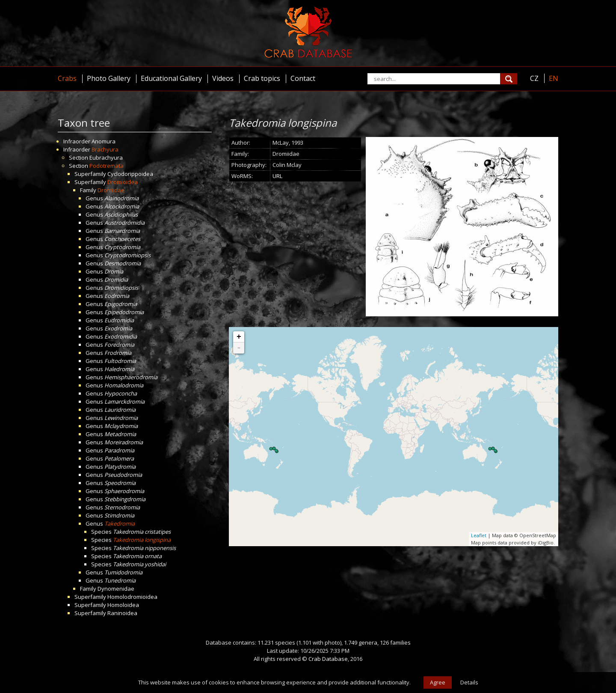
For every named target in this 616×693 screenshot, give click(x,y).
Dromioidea (123, 182)
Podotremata (107, 166)
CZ (534, 78)
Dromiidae (111, 190)
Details (469, 682)
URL (277, 176)
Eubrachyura (106, 158)
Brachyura (105, 149)
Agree (438, 682)
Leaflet (479, 535)
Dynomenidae (116, 589)
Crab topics (262, 78)
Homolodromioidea (132, 597)
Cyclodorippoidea (130, 174)
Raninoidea (122, 613)
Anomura (104, 141)
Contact (303, 78)
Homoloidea (123, 605)
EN (554, 78)
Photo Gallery (109, 78)
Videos (223, 78)
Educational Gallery (171, 78)
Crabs (67, 78)
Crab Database (328, 659)
